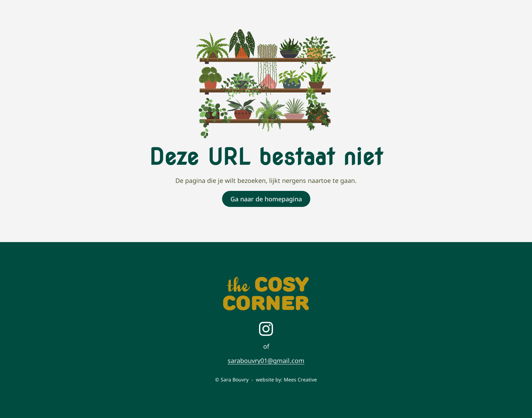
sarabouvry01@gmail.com (266, 361)
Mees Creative (300, 380)
